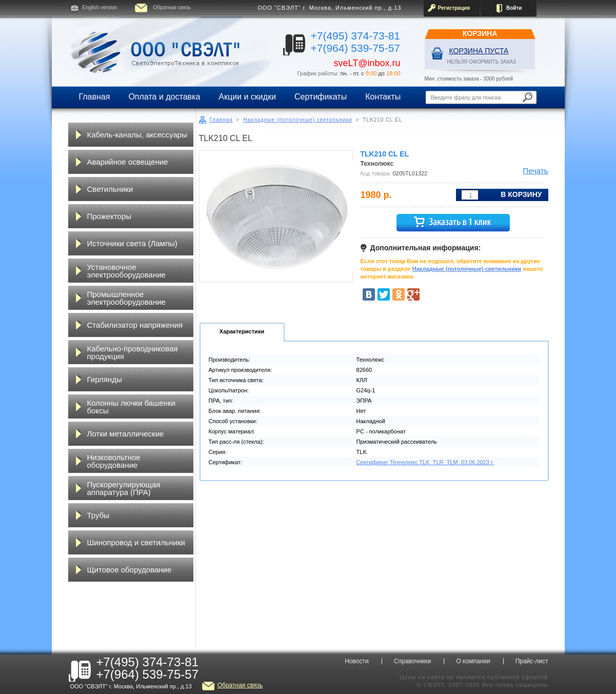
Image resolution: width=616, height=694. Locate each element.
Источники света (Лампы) (132, 243)
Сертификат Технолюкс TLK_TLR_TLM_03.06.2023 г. (425, 462)
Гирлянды (105, 379)
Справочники (413, 661)
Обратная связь (172, 7)
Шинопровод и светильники (136, 542)
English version (100, 7)
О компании (473, 661)
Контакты (383, 97)
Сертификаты (321, 97)
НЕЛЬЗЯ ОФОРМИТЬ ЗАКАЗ (482, 62)
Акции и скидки (247, 97)
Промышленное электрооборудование (126, 298)
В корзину (521, 194)
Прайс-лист (532, 661)
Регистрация (454, 8)
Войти (514, 8)
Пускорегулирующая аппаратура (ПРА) (124, 488)
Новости (356, 661)
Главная (95, 97)
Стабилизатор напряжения (135, 325)
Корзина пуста (479, 51)
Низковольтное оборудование (114, 461)
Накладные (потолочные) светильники (297, 120)
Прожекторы (110, 216)
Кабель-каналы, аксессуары (137, 135)
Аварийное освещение (128, 162)
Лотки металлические (126, 434)
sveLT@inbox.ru (367, 63)
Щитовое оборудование (130, 570)
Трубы (98, 515)
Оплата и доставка (164, 97)
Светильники (110, 189)
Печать (535, 171)
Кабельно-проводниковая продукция (133, 352)
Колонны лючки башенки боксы (131, 407)
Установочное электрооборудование (126, 271)
